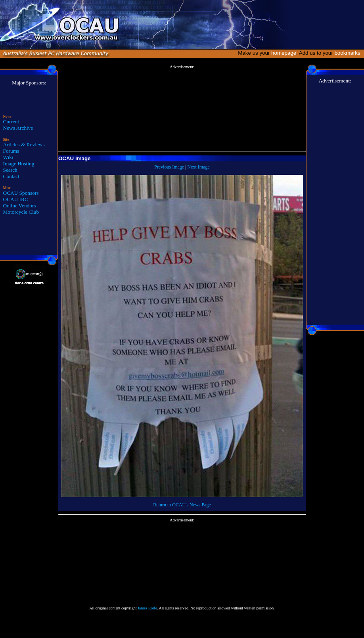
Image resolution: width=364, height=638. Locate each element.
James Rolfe (147, 608)
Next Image (199, 167)
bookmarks (349, 53)
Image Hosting (19, 164)
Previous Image (169, 167)
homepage (284, 53)
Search (10, 170)
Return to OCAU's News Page (182, 505)
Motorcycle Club (21, 212)
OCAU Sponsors (21, 193)
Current (11, 122)
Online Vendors (20, 206)
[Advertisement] (182, 109)
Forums (11, 151)
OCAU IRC (16, 199)
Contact (11, 176)
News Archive (18, 128)
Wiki (8, 157)
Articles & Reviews (24, 145)
